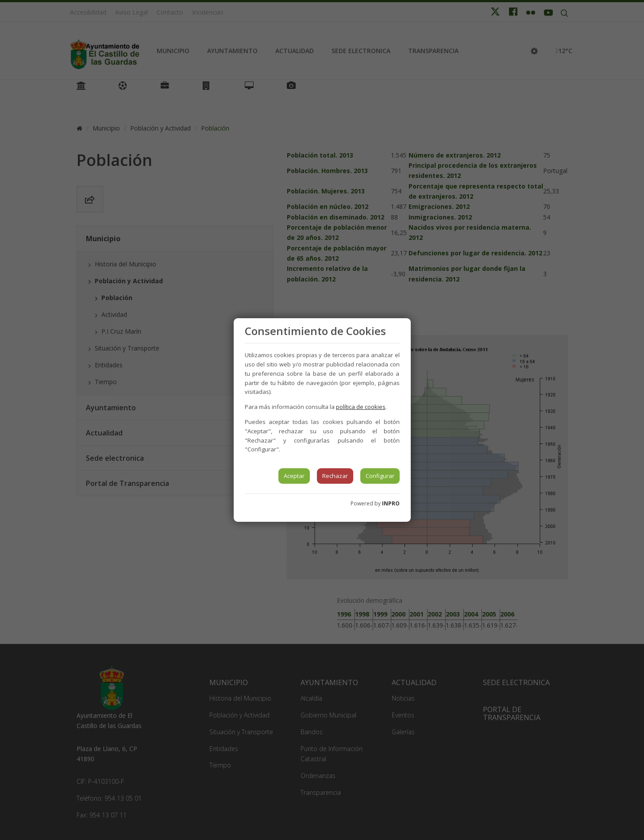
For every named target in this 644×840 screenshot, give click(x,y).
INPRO (391, 503)
